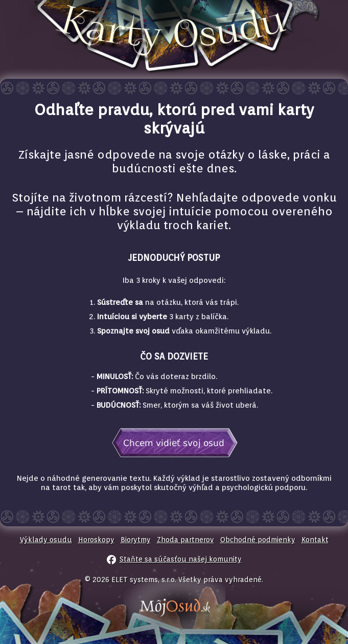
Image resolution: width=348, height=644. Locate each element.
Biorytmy (136, 540)
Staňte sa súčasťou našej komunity (181, 559)
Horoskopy (96, 540)
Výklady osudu (46, 540)
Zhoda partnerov (185, 540)
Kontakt (315, 540)
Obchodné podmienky (258, 540)
